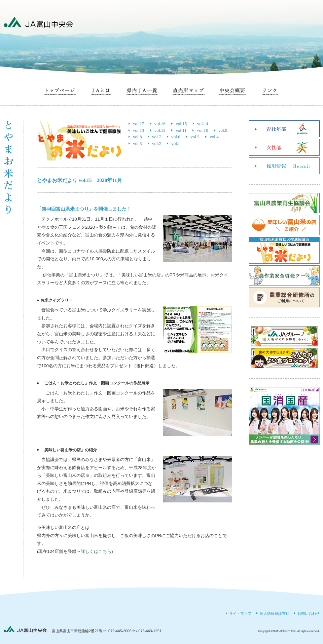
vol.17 (138, 124)
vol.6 (176, 137)
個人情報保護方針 (275, 613)
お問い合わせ (309, 613)
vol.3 (137, 143)
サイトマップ (240, 613)
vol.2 (157, 143)
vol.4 (214, 137)
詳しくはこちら (96, 551)
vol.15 (181, 124)
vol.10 (202, 130)
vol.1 (176, 143)
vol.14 (203, 124)
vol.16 (160, 124)
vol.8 (137, 137)
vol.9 (223, 130)
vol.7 (157, 137)
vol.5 (195, 137)
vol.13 (138, 130)
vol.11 (181, 130)
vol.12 (160, 130)
